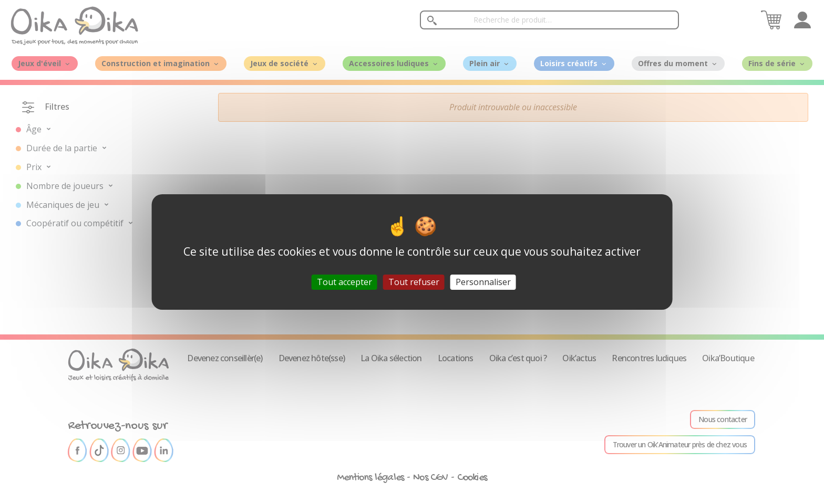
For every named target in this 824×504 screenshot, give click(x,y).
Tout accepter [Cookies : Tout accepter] (344, 282)
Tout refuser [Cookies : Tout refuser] (414, 282)
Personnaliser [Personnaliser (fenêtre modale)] (483, 282)
